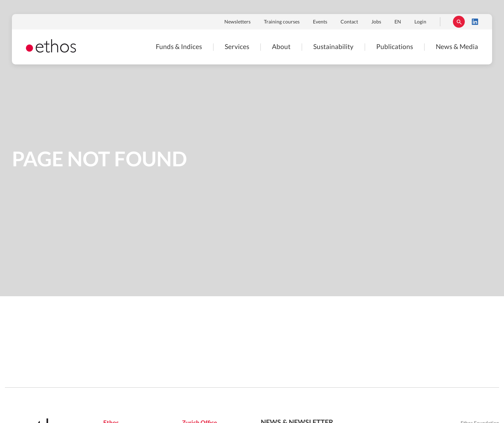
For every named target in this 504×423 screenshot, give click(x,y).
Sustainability (333, 47)
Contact (349, 22)
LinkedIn (475, 22)
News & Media (457, 47)
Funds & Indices (179, 47)
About (281, 47)
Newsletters (237, 22)
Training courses (282, 22)
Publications (395, 47)
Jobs (376, 22)
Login (420, 22)
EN (398, 22)
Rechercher (459, 22)
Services (237, 47)
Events (320, 22)
